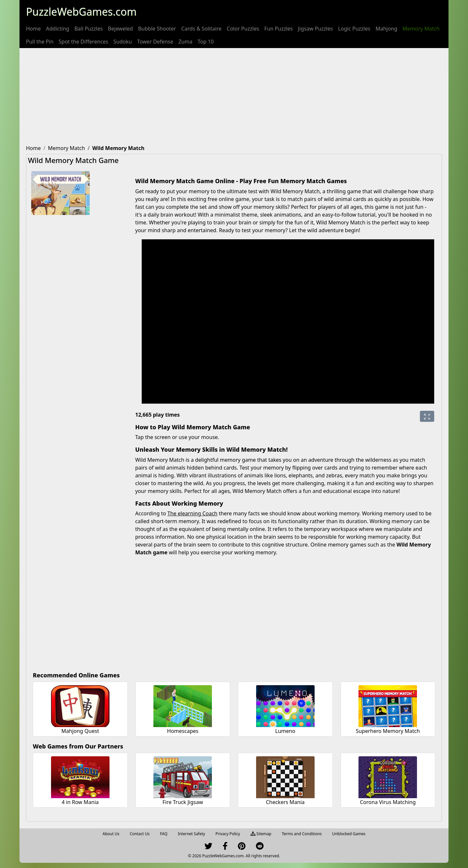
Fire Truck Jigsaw (183, 802)
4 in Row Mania (80, 802)
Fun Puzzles (279, 29)
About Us (111, 834)
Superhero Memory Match (388, 731)
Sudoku (123, 42)
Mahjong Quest (80, 731)
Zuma (185, 42)
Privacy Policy (228, 834)
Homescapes (183, 731)
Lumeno (285, 731)
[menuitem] (33, 29)
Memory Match (421, 29)
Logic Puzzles (354, 29)
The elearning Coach (192, 513)
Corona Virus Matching (388, 802)
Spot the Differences (84, 42)
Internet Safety (191, 834)
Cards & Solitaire (201, 29)
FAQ (164, 834)
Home (33, 29)
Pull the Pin (40, 42)
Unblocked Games (349, 834)
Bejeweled (120, 29)
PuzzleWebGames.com (81, 12)
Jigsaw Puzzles (315, 29)
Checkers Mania (285, 802)
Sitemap (261, 834)
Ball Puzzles (89, 29)
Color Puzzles (243, 29)
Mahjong (386, 29)
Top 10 (206, 42)
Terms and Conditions (302, 834)
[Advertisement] (234, 97)
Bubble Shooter (157, 29)
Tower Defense (155, 42)
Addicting (58, 29)
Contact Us (140, 834)
